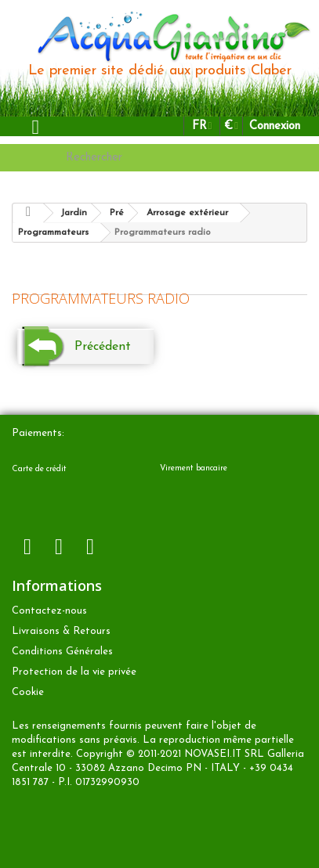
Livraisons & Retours (61, 631)
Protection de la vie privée (74, 672)
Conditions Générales (62, 652)
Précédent (103, 347)
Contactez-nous (49, 611)
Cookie (28, 692)
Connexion (275, 126)
